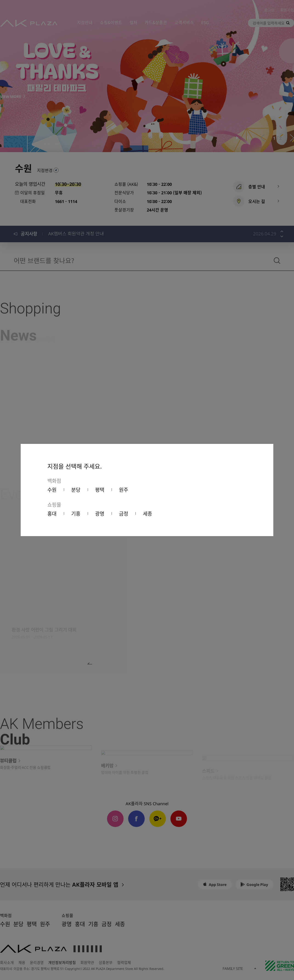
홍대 (52, 513)
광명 (100, 513)
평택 (100, 489)
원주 (124, 489)
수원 (52, 489)
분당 (76, 489)
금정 (124, 513)
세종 (147, 513)
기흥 (76, 513)
